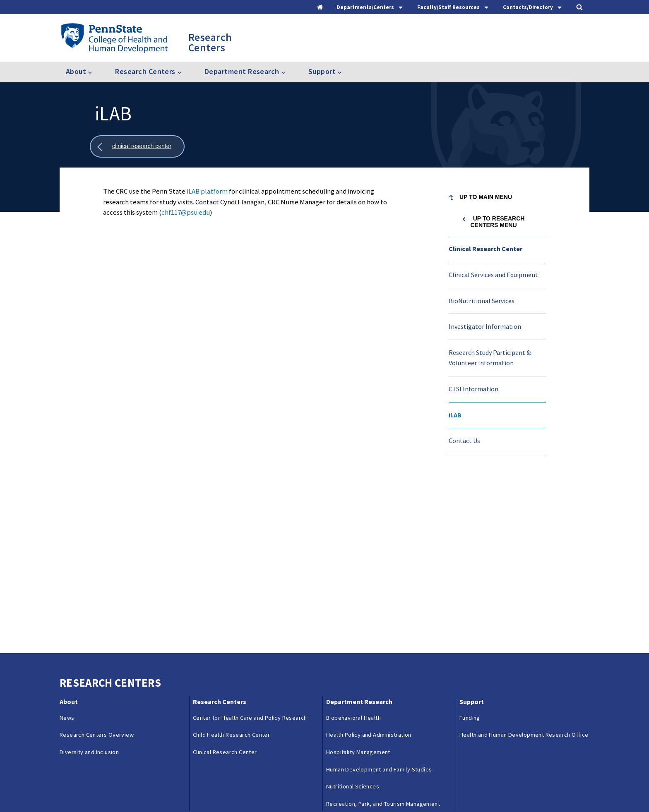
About (69, 568)
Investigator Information (485, 326)
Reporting (211, 788)
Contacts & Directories (157, 788)
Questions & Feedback (88, 788)
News (67, 584)
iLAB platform (207, 191)
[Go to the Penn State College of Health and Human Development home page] (114, 38)
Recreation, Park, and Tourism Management (383, 670)
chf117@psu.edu (186, 212)
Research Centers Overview (97, 601)
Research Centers (220, 568)
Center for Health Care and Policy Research (250, 584)
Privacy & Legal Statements (270, 788)
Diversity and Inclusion (89, 618)
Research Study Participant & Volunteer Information (490, 358)
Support (472, 568)
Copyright (329, 788)
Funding (470, 584)
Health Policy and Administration (369, 601)
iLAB (455, 415)
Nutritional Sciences (353, 653)
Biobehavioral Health (353, 584)
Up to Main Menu (486, 197)
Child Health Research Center (231, 601)
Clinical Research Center (486, 249)
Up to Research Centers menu (497, 222)
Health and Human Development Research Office (524, 601)
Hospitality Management (358, 618)
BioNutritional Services (482, 301)
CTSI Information (474, 389)
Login (361, 788)
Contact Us (464, 441)
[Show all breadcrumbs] (137, 147)
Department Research (359, 568)
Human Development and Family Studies (379, 635)
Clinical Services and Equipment (493, 275)
